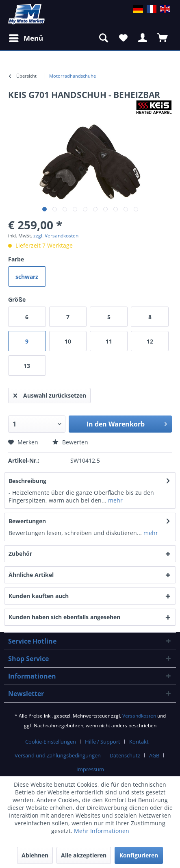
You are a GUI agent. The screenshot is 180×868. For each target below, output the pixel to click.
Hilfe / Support (103, 742)
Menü (26, 37)
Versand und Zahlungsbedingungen (58, 755)
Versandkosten (139, 716)
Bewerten (70, 442)
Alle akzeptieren (84, 855)
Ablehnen (35, 855)
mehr (115, 500)
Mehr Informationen (102, 831)
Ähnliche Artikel (31, 575)
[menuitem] (73, 76)
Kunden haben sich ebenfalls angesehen (64, 617)
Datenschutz (125, 755)
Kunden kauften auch (39, 596)
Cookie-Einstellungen (51, 742)
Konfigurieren (139, 855)
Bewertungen (27, 521)
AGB (154, 755)
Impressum (90, 769)
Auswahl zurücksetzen (50, 394)
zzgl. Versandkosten (56, 236)
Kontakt (139, 742)
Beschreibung (27, 481)
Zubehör (27, 554)
